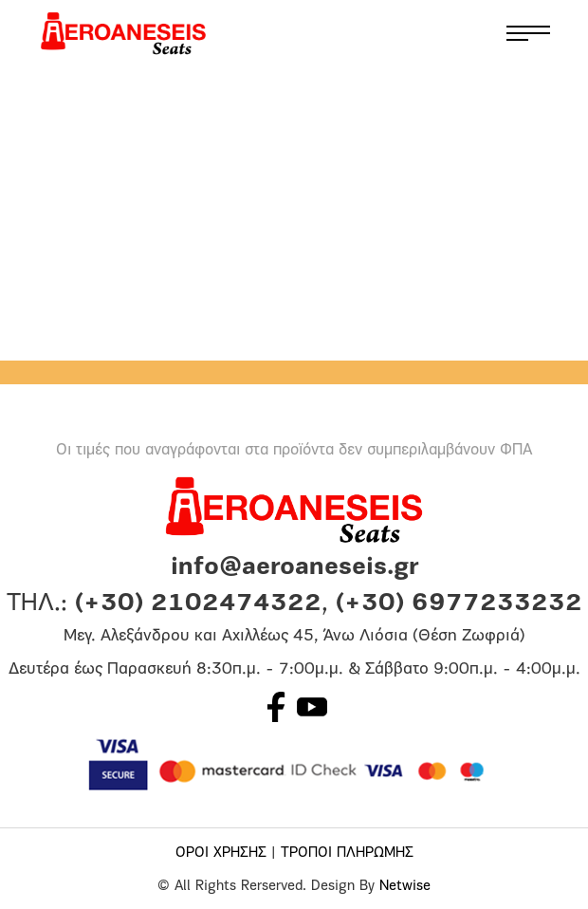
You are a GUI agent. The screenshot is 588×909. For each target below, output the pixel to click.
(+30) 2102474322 (198, 604)
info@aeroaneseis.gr (294, 568)
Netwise (405, 887)
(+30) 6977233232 (459, 604)
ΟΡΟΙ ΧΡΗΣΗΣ (221, 853)
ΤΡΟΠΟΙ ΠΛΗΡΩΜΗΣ (347, 853)
